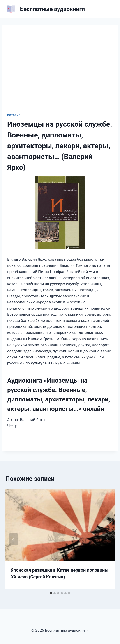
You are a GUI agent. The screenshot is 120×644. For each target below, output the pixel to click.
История (14, 115)
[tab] (51, 593)
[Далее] (106, 539)
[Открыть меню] (110, 9)
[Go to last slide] (14, 539)
